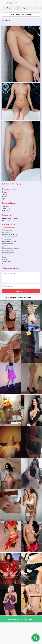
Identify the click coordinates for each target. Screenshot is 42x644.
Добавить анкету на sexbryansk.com (21, 619)
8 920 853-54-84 (14, 184)
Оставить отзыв (21, 291)
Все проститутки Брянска (21, 14)
